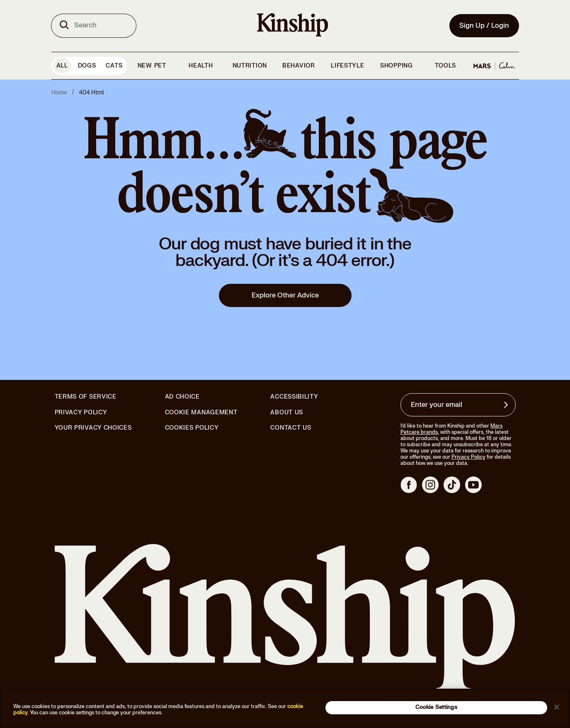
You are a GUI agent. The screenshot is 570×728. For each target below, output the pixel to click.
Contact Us (291, 428)
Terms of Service (86, 397)
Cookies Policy (192, 428)
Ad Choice (182, 397)
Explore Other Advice (285, 295)
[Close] (557, 707)
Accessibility (294, 397)
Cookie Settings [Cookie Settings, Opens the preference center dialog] (436, 707)
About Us (287, 412)
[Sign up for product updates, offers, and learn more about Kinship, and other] (507, 405)
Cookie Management (201, 412)
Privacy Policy (81, 413)
